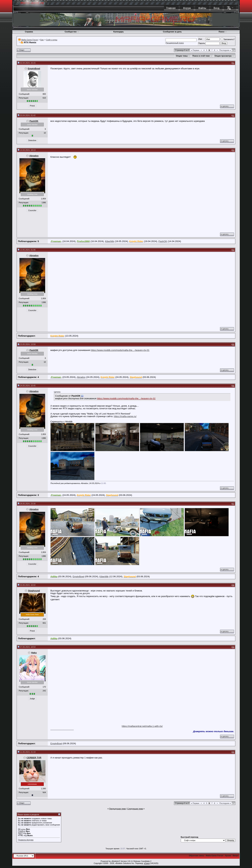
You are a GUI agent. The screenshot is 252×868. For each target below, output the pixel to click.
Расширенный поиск (175, 43)
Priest (32, 106)
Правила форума (26, 840)
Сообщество (72, 32)
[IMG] (20, 833)
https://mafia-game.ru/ (125, 416)
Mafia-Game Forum (30, 40)
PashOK (34, 121)
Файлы (202, 8)
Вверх (236, 856)
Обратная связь (196, 856)
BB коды (22, 829)
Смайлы (22, 831)
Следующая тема (135, 809)
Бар (42, 40)
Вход (217, 8)
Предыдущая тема (117, 809)
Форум (187, 8)
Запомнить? (228, 39)
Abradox (34, 156)
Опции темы (182, 56)
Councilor (32, 210)
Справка (29, 32)
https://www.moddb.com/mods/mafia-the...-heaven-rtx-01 (120, 350)
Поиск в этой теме (201, 56)
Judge (32, 699)
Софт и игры (52, 40)
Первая (195, 50)
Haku (34, 653)
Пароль (202, 43)
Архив (228, 856)
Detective (32, 140)
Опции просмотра (223, 56)
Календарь (119, 32)
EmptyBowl (34, 69)
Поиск (223, 32)
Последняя (225, 50)
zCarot (147, 863)
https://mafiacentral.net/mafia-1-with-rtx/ (142, 726)
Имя (200, 39)
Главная (171, 8)
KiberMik (110, 241)
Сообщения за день (172, 32)
